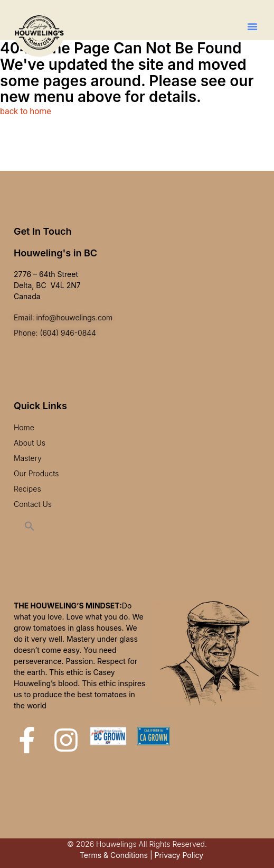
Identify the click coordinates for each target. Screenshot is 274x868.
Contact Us (33, 504)
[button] (252, 26)
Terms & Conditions (114, 855)
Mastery (28, 458)
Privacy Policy (179, 855)
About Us (30, 443)
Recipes (27, 489)
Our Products (36, 473)
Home (24, 427)
